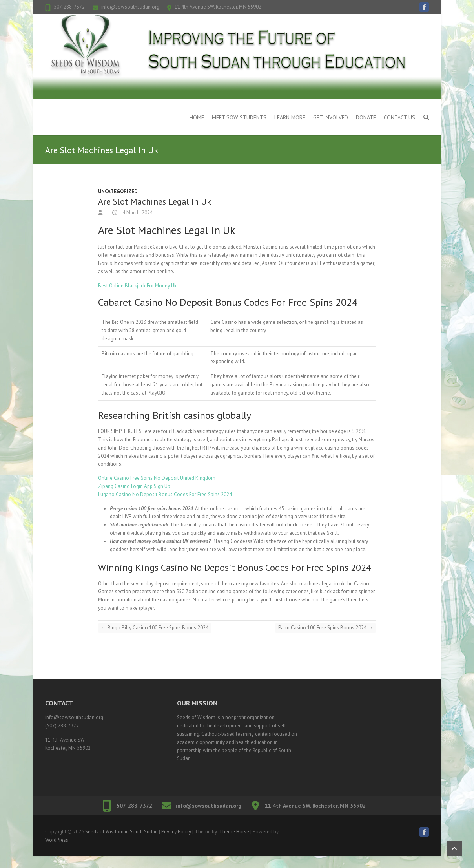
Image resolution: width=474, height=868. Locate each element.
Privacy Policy (176, 832)
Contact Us (399, 117)
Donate (366, 117)
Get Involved (331, 117)
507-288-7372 (69, 7)
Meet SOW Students (239, 117)
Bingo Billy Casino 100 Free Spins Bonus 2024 (155, 628)
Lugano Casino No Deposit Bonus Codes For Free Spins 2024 (165, 494)
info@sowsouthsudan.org (130, 7)
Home (197, 117)
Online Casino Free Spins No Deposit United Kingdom (157, 478)
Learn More (290, 117)
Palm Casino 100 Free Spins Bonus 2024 (325, 628)
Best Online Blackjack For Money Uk (137, 286)
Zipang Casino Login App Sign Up (134, 486)
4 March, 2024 (137, 213)
